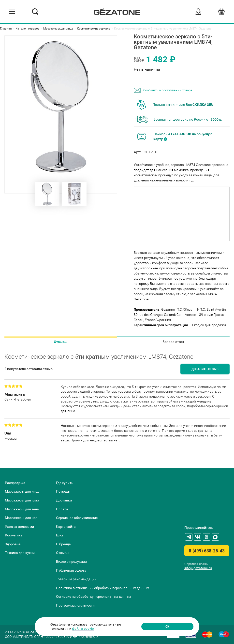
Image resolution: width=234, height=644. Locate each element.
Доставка (64, 500)
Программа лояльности (75, 605)
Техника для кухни (20, 553)
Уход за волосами (19, 527)
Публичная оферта (71, 570)
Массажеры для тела (22, 509)
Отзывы (61, 342)
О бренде (63, 544)
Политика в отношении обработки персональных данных (102, 588)
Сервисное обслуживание (77, 518)
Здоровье (13, 544)
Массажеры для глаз (22, 500)
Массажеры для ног (21, 518)
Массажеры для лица (22, 491)
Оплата (62, 509)
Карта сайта (66, 527)
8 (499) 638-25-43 (207, 551)
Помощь (63, 491)
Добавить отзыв (205, 369)
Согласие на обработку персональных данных (94, 596)
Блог (60, 535)
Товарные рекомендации (76, 579)
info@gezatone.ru (198, 568)
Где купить (65, 483)
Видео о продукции (71, 562)
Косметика (14, 535)
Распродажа (15, 483)
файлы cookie (83, 628)
